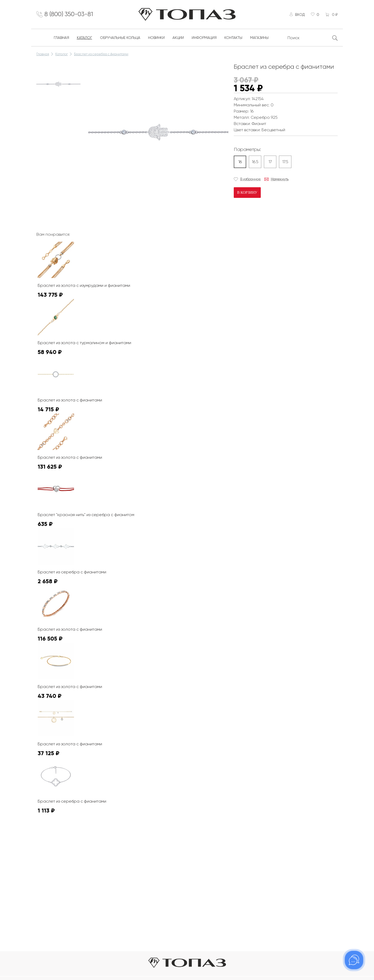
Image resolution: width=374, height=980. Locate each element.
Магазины (259, 38)
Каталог (85, 38)
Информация (204, 38)
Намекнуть (280, 180)
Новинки (156, 38)
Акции (178, 38)
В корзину (247, 193)
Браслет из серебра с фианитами (101, 55)
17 (270, 162)
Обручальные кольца (120, 38)
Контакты (233, 38)
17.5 (285, 162)
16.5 (255, 162)
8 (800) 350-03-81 (70, 15)
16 (240, 162)
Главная (61, 38)
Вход (299, 15)
